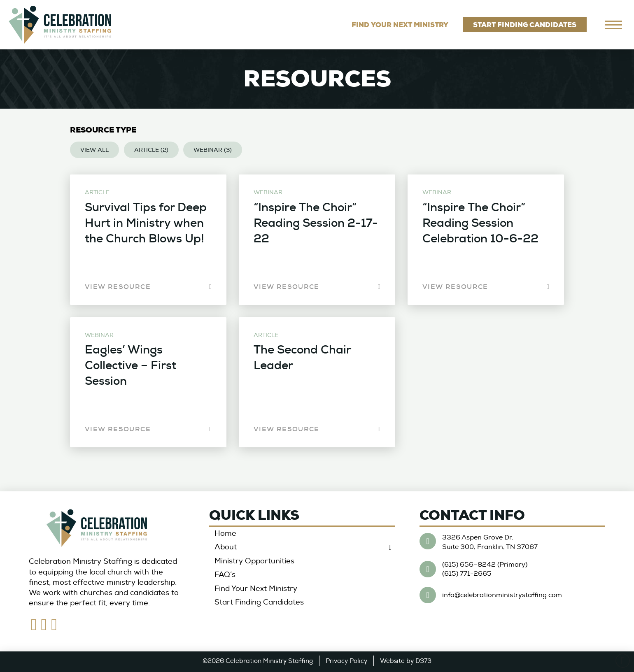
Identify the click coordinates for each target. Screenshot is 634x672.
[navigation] (613, 25)
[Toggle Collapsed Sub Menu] (302, 548)
